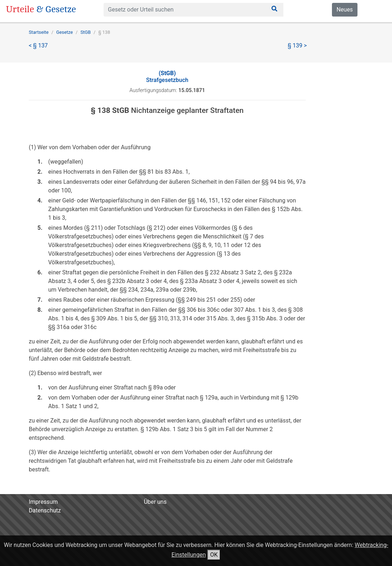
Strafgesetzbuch (167, 77)
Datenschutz (45, 510)
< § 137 (38, 45)
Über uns (155, 502)
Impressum (43, 502)
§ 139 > (297, 45)
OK (214, 555)
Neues (345, 10)
